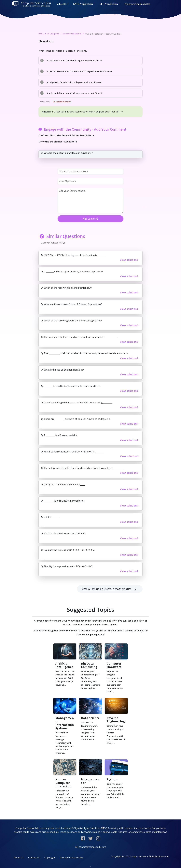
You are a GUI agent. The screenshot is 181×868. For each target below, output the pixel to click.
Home (41, 34)
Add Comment (90, 219)
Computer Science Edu (31, 4)
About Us (19, 858)
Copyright (50, 858)
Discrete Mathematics (72, 34)
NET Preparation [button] (109, 4)
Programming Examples (137, 4)
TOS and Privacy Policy (71, 858)
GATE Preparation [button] (83, 4)
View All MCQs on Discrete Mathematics (110, 589)
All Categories (53, 34)
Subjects (62, 4)
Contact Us (34, 858)
